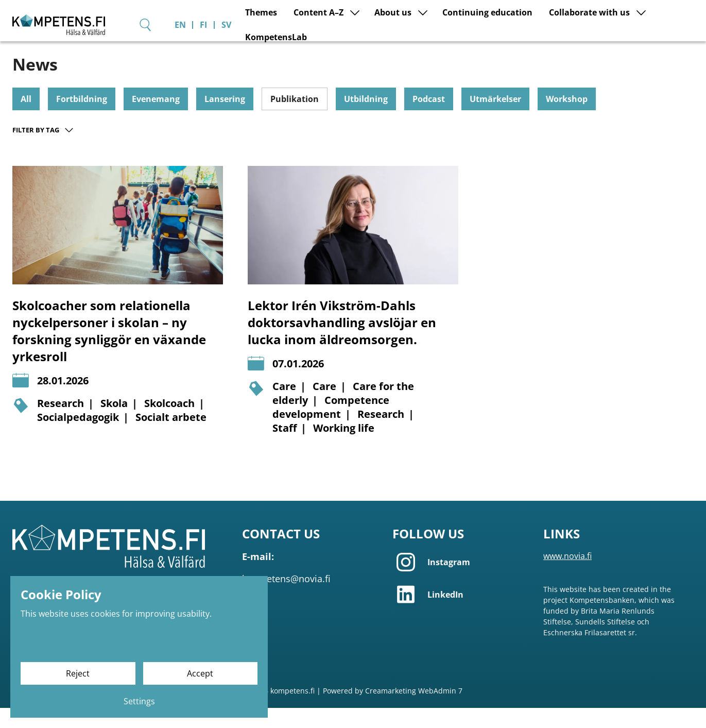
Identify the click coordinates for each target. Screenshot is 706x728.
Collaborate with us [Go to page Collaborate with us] (565, 49)
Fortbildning (82, 119)
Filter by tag (44, 150)
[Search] (614, 18)
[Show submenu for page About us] (398, 49)
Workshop (567, 119)
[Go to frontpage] (110, 31)
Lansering (225, 119)
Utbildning (366, 119)
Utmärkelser (495, 119)
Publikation (295, 119)
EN (649, 19)
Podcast (429, 119)
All (26, 119)
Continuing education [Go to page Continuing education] (463, 49)
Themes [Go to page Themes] (236, 49)
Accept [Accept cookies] (200, 673)
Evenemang (156, 119)
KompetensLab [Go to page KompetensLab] (667, 49)
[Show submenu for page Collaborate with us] (616, 49)
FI (673, 19)
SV (695, 19)
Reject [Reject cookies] (78, 673)
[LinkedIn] (461, 614)
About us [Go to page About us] (368, 49)
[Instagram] (461, 582)
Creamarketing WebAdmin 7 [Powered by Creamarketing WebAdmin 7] (414, 711)
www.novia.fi (567, 576)
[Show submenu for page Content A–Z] (330, 49)
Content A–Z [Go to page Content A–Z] (294, 49)
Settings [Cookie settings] (139, 701)
